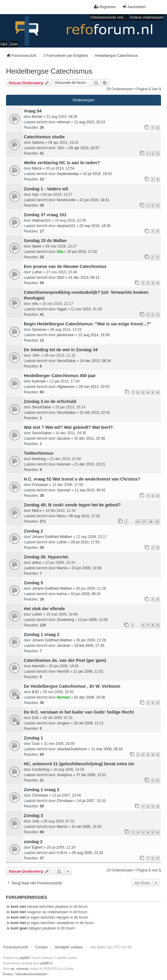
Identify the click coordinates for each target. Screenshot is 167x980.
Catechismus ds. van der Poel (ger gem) (65, 660)
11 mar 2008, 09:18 (107, 749)
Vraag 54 (33, 111)
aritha (36, 563)
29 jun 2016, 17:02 (82, 252)
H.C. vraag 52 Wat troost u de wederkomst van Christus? (82, 479)
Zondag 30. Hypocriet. (46, 557)
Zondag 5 (33, 583)
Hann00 (38, 666)
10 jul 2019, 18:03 (97, 174)
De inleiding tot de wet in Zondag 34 (61, 350)
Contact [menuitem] (41, 947)
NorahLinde (66, 200)
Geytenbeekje (68, 174)
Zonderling (65, 620)
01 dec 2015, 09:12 (84, 278)
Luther (37, 272)
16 (138, 522)
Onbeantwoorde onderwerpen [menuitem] (109, 17)
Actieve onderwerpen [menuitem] (147, 17)
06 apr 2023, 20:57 (84, 148)
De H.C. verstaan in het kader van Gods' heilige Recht (79, 712)
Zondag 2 (33, 531)
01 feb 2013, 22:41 (95, 413)
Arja (35, 195)
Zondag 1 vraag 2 (42, 634)
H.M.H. (62, 853)
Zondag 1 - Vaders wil (46, 189)
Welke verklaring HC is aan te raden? (62, 163)
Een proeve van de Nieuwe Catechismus (65, 266)
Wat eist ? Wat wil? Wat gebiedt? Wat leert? (68, 427)
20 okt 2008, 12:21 (89, 723)
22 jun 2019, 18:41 (94, 200)
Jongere (63, 723)
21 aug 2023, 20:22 (90, 122)
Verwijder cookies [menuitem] (69, 947)
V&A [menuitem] (4, 44)
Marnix (62, 568)
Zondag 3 (33, 816)
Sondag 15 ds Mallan (45, 241)
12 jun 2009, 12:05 (93, 620)
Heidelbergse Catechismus (49, 71)
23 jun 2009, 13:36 (87, 568)
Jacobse (63, 438)
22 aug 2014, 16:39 (94, 335)
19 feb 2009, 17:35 (89, 646)
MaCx (37, 511)
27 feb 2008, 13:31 (91, 775)
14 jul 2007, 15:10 (91, 801)
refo (35, 304)
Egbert (37, 847)
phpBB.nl (46, 963)
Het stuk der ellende (44, 609)
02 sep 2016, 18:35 (95, 226)
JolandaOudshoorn (72, 749)
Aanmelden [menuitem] (134, 7)
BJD (35, 692)
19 (157, 522)
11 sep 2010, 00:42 (90, 490)
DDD (60, 278)
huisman (39, 381)
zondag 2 (33, 842)
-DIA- (61, 148)
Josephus (64, 775)
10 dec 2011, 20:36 (90, 438)
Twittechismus (39, 453)
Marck (37, 168)
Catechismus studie (44, 137)
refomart (63, 122)
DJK (35, 718)
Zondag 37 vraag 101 (45, 215)
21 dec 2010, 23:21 (90, 464)
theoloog (39, 459)
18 (150, 522)
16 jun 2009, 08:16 (85, 594)
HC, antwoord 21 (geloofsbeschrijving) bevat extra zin (79, 764)
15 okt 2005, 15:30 (87, 827)
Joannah (63, 490)
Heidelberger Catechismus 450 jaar (60, 376)
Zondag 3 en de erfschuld (50, 401)
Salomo (38, 143)
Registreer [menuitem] (105, 7)
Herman (63, 697)
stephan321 (41, 220)
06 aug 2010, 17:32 (84, 516)
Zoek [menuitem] (13, 44)
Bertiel (37, 117)
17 (144, 522)
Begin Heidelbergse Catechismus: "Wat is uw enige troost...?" (87, 324)
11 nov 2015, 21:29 (87, 309)
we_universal (19, 969)
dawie (37, 246)
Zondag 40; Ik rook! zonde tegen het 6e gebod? (72, 505)
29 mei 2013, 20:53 (94, 387)
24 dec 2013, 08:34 (96, 361)
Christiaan (40, 485)
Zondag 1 (33, 738)
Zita (60, 252)
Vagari (62, 309)
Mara (61, 516)
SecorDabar (66, 361)
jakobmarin (65, 335)
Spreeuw (39, 330)
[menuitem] (8, 974)
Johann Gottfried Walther (52, 537)
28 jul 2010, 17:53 (85, 542)
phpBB (24, 958)
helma (62, 594)
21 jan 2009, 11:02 (88, 671)
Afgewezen (65, 387)
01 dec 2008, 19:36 (90, 697)
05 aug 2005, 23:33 (87, 853)
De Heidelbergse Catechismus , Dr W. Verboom (72, 686)
